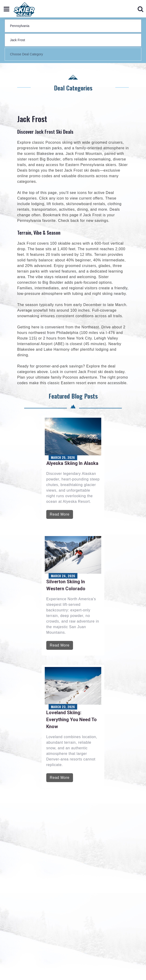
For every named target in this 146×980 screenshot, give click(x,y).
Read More (60, 514)
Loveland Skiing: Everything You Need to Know (71, 720)
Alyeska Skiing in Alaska (72, 463)
